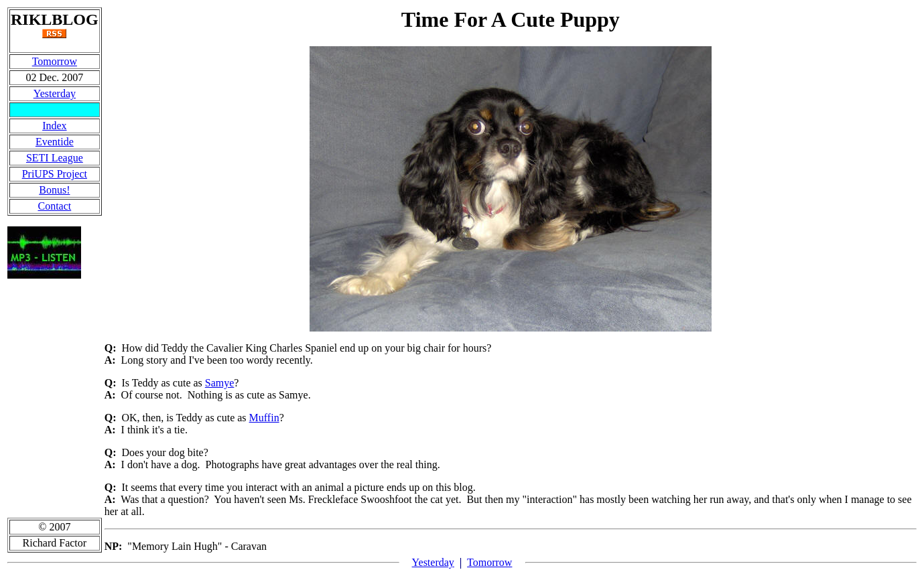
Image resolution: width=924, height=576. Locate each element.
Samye (220, 383)
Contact (54, 206)
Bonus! (54, 190)
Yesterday (55, 93)
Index (54, 126)
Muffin (264, 418)
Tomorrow (55, 61)
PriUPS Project (55, 174)
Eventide (55, 142)
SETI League (55, 158)
